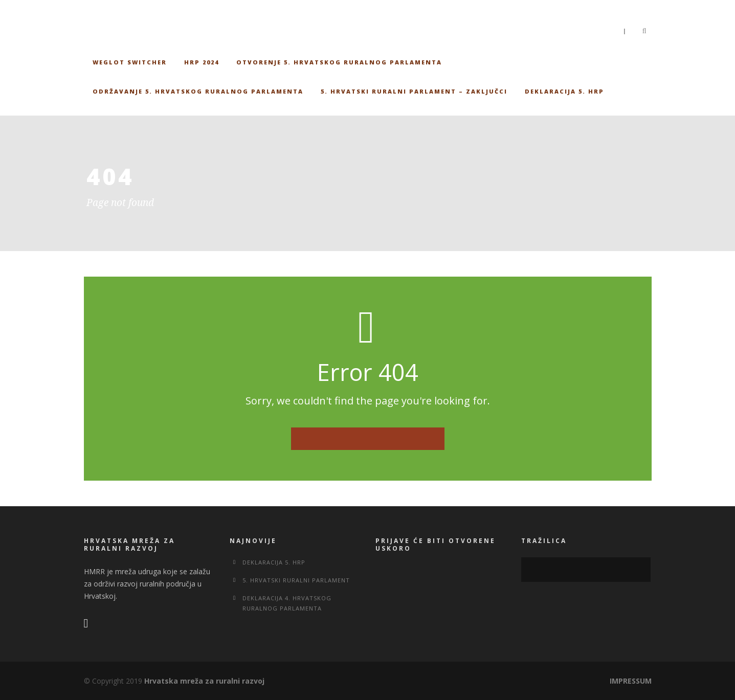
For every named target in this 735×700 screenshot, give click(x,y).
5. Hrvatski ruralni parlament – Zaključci (414, 91)
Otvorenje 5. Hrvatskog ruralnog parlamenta (339, 62)
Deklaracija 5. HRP (564, 91)
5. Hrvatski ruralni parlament (296, 580)
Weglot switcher (130, 62)
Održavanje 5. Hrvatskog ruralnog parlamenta (198, 91)
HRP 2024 (202, 62)
